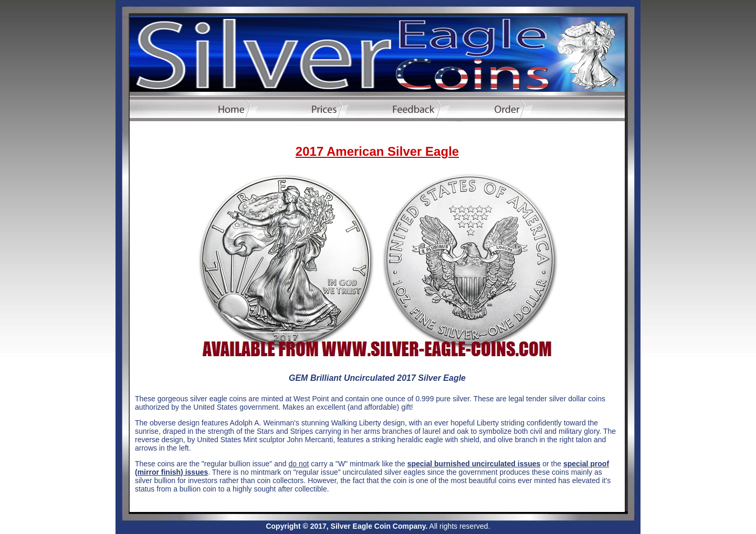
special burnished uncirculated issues (474, 464)
